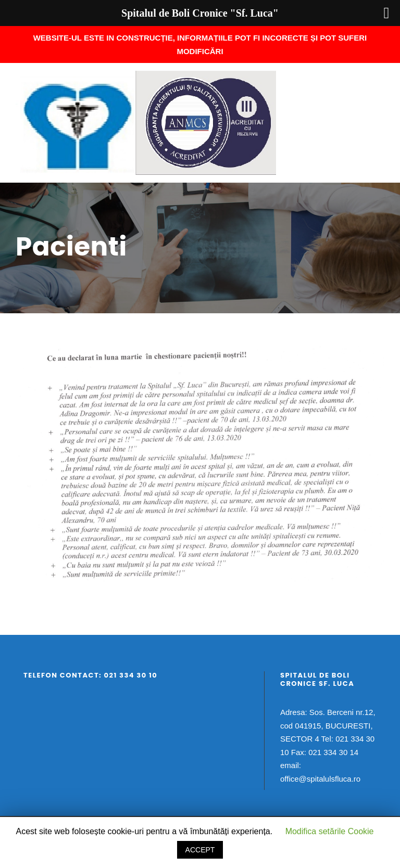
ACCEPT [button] (200, 850)
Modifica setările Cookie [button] (330, 831)
